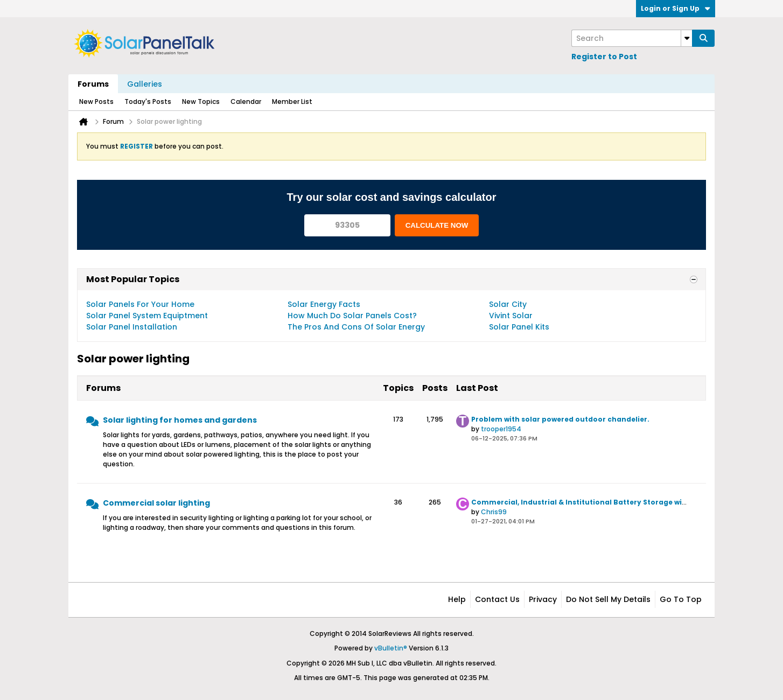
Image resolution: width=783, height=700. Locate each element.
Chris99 (494, 512)
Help (457, 599)
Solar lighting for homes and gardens (180, 420)
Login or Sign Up (676, 8)
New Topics (201, 101)
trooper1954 (501, 429)
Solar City (508, 304)
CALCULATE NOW (437, 225)
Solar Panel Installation (132, 327)
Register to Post (604, 57)
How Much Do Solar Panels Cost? (352, 316)
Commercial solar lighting (156, 503)
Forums (93, 84)
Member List (292, 101)
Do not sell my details (608, 599)
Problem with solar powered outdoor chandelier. (560, 419)
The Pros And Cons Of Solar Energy (356, 327)
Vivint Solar (511, 316)
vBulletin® (391, 648)
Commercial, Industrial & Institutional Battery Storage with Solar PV (596, 502)
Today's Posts (148, 101)
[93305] (347, 225)
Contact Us (497, 599)
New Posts (96, 101)
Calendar (246, 101)
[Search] (632, 38)
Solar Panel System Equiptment (147, 316)
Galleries (145, 84)
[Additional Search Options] (687, 38)
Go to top (681, 599)
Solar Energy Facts (324, 304)
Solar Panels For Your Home (140, 304)
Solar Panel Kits (519, 327)
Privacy (543, 599)
